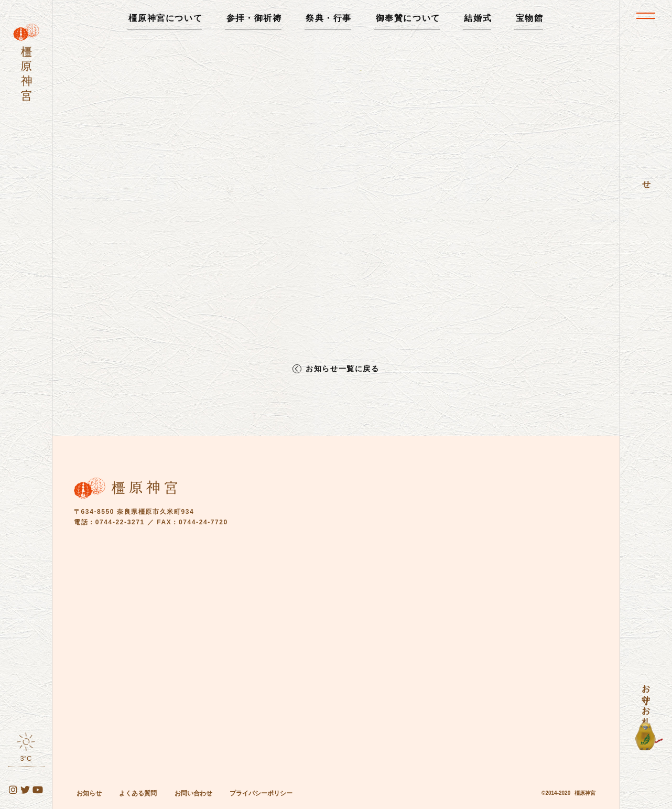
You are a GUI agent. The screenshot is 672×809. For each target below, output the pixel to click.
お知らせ (89, 793)
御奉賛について (408, 18)
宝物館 (530, 18)
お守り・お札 (646, 695)
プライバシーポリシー (261, 793)
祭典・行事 (329, 18)
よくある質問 (138, 793)
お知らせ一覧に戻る (342, 369)
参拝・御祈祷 (254, 18)
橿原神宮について (165, 18)
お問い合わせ (193, 793)
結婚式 (478, 18)
